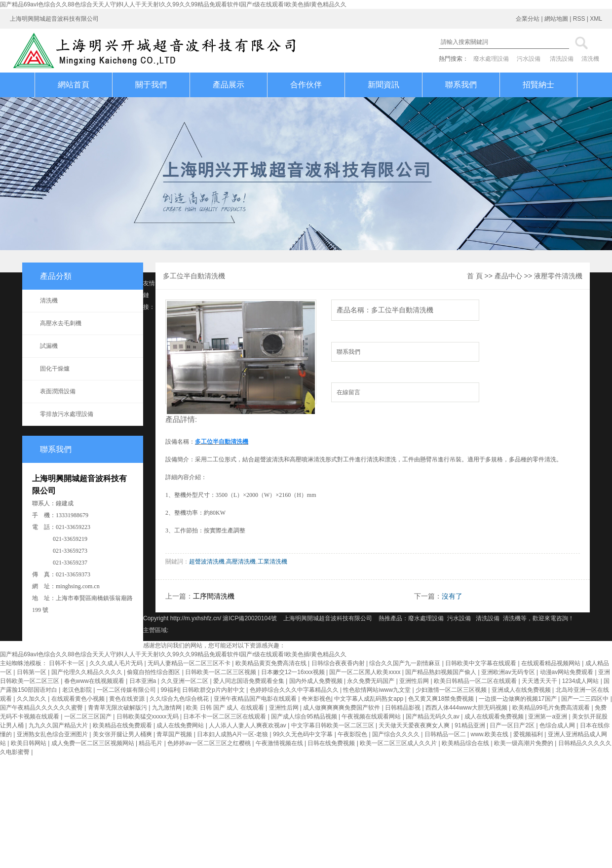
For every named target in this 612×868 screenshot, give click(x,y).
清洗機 (590, 59)
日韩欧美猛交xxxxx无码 (148, 717)
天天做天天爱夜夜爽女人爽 (415, 725)
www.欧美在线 (491, 734)
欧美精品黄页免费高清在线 (272, 663)
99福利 (170, 690)
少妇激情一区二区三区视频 (452, 690)
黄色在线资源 (128, 699)
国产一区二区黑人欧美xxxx (365, 672)
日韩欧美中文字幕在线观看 (481, 663)
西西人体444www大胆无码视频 (467, 708)
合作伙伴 (306, 85)
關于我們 (151, 85)
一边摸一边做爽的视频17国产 (518, 699)
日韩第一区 (32, 672)
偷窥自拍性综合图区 (154, 672)
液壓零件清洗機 (558, 276)
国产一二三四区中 (586, 699)
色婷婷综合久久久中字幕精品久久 (295, 690)
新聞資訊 (383, 85)
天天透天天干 (540, 681)
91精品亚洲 (471, 725)
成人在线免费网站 (181, 725)
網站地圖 (556, 19)
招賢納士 (538, 85)
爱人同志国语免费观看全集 (249, 681)
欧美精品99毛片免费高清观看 (552, 708)
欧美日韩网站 (29, 743)
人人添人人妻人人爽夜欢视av (248, 725)
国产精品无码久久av (433, 717)
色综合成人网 (558, 725)
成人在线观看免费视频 (495, 717)
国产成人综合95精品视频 (305, 717)
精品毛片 (151, 743)
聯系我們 (461, 85)
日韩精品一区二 (446, 734)
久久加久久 (32, 699)
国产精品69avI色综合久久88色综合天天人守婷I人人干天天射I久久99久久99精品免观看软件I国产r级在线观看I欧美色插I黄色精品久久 (173, 4)
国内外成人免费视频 (317, 681)
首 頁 (475, 276)
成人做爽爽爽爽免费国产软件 (342, 708)
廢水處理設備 (491, 59)
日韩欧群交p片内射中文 (214, 690)
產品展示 (229, 85)
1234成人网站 (581, 681)
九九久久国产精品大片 (59, 725)
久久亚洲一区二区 (185, 681)
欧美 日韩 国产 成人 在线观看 (226, 708)
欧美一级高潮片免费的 (524, 743)
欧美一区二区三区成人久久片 (399, 743)
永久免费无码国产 (371, 681)
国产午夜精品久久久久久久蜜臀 (42, 708)
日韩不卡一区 (67, 663)
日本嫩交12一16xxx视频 (294, 672)
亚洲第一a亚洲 (548, 717)
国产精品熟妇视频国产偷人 (441, 672)
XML (596, 19)
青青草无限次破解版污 (118, 708)
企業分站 (528, 19)
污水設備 (529, 59)
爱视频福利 (529, 734)
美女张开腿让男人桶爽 (123, 734)
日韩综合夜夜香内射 (339, 663)
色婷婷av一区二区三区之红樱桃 (210, 743)
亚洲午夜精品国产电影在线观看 (256, 699)
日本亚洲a (144, 681)
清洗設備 (562, 59)
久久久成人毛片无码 (117, 663)
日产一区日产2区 (513, 725)
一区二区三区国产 (89, 717)
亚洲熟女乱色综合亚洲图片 (53, 734)
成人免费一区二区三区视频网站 (94, 743)
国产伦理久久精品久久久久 (88, 672)
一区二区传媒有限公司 (127, 690)
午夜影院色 (353, 734)
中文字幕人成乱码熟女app (369, 699)
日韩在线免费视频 (332, 743)
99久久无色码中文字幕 (304, 734)
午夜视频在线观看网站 (372, 717)
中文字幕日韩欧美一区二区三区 (333, 725)
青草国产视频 (175, 734)
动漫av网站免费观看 (568, 672)
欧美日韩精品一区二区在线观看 (476, 681)
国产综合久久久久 (397, 734)
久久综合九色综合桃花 (180, 699)
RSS (579, 19)
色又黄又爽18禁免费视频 (442, 699)
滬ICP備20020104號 (250, 618)
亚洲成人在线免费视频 (522, 690)
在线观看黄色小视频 (79, 699)
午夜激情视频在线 (280, 743)
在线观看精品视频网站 (552, 663)
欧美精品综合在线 (466, 743)
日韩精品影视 (403, 708)
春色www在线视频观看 (95, 681)
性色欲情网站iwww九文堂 (378, 690)
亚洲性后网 (415, 681)
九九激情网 (168, 708)
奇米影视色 (316, 699)
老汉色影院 (78, 690)
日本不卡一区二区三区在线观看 (225, 717)
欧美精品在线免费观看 (123, 725)
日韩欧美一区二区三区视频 (221, 672)
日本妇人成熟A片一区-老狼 (233, 734)
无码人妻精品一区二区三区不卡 (190, 663)
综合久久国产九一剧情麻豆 (405, 663)
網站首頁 (74, 85)
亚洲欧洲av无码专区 (509, 672)
